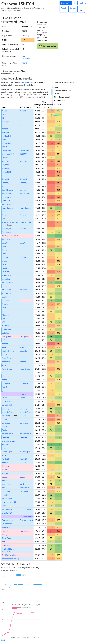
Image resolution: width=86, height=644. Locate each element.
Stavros (5, 215)
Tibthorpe (6, 239)
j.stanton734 (7, 513)
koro (4, 488)
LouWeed (6, 243)
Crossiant (6, 304)
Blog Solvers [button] (58, 110)
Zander (5, 344)
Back (3, 640)
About (63, 8)
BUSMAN (24, 154)
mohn (4, 111)
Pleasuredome (8, 520)
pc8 (3, 340)
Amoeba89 (6, 290)
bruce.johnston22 (9, 502)
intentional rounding (10, 559)
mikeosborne (25, 222)
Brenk (4, 398)
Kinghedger (7, 143)
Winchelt (5, 466)
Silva (4, 219)
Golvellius (6, 201)
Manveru (5, 473)
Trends (73, 3)
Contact (73, 8)
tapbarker (6, 279)
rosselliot (6, 495)
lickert (4, 147)
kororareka (24, 488)
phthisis (5, 261)
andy (4, 186)
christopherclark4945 (10, 236)
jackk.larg (6, 527)
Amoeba (23, 290)
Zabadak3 (6, 362)
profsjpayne (7, 545)
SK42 (4, 506)
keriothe (23, 161)
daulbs (5, 297)
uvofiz (4, 355)
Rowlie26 (5, 459)
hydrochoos (7, 531)
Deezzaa (5, 437)
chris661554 (7, 405)
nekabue (5, 448)
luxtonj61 (6, 380)
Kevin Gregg (7, 369)
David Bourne (7, 358)
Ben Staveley (7, 232)
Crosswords (66, 3)
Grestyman (6, 337)
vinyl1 (22, 484)
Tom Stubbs (7, 194)
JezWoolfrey (7, 275)
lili (3, 118)
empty (4, 535)
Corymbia (6, 383)
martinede (6, 326)
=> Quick (81, 9)
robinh (5, 268)
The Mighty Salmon (10, 555)
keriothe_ (6, 161)
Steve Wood (7, 538)
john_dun (24, 416)
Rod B (4, 387)
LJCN (4, 265)
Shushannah (7, 524)
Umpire (5, 158)
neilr (4, 212)
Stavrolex (24, 215)
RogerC (5, 455)
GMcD (4, 319)
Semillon (5, 250)
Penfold (23, 229)
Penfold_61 (6, 229)
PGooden (6, 315)
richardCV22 (7, 401)
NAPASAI (5, 463)
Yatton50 (6, 445)
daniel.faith (7, 376)
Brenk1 (23, 398)
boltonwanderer (27, 517)
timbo (4, 419)
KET (3, 322)
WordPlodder (7, 509)
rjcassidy (5, 409)
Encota (5, 311)
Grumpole (6, 491)
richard (5, 129)
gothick (5, 477)
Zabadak (23, 362)
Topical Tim (7, 179)
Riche (4, 347)
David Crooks (7, 190)
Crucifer (5, 257)
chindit (5, 140)
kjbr (3, 542)
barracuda (6, 423)
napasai (23, 463)
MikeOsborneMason (10, 222)
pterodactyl (7, 329)
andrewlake (7, 293)
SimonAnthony (8, 204)
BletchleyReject (26, 509)
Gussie (5, 427)
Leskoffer (24, 351)
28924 (24, 63)
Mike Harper (7, 452)
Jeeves (4, 481)
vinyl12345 (6, 484)
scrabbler (6, 168)
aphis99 (5, 125)
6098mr (5, 470)
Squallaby (6, 272)
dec (3, 373)
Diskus (5, 114)
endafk (5, 365)
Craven (5, 308)
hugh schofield (8, 351)
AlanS (4, 176)
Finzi (4, 254)
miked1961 (6, 172)
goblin (5, 391)
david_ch (24, 394)
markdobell (7, 136)
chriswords (6, 197)
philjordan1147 (8, 154)
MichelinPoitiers (8, 412)
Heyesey (5, 165)
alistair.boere (7, 499)
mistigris (5, 122)
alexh (4, 247)
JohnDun (5, 416)
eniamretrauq (7, 434)
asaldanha (6, 132)
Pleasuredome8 (26, 520)
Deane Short (7, 150)
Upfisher (5, 333)
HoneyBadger (8, 208)
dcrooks (23, 190)
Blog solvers (26, 82)
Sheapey (5, 183)
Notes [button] (55, 116)
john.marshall (7, 283)
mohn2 (23, 111)
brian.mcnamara (9, 441)
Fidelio (5, 430)
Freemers (6, 301)
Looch (4, 286)
